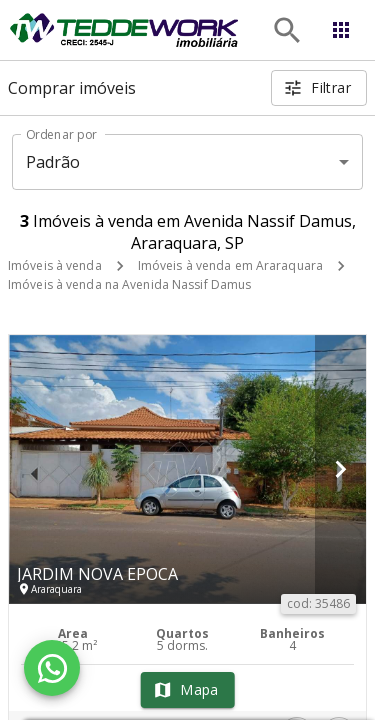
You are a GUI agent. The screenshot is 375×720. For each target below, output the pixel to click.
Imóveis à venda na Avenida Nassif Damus (129, 284)
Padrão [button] (53, 162)
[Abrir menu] (341, 30)
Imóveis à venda (55, 265)
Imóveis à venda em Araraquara (230, 265)
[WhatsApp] (52, 668)
